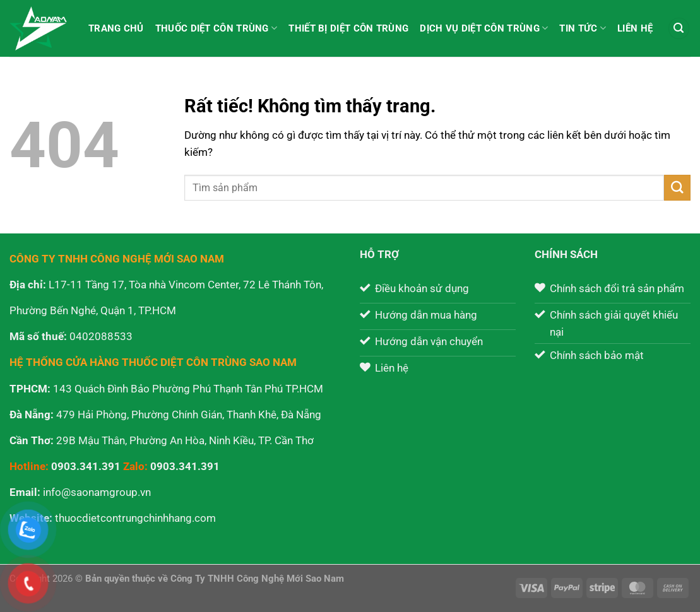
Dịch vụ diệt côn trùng (484, 28)
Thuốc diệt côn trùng (217, 28)
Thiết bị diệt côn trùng (348, 28)
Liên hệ (635, 28)
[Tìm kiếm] (679, 28)
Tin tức (583, 28)
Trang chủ (116, 28)
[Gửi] (677, 188)
